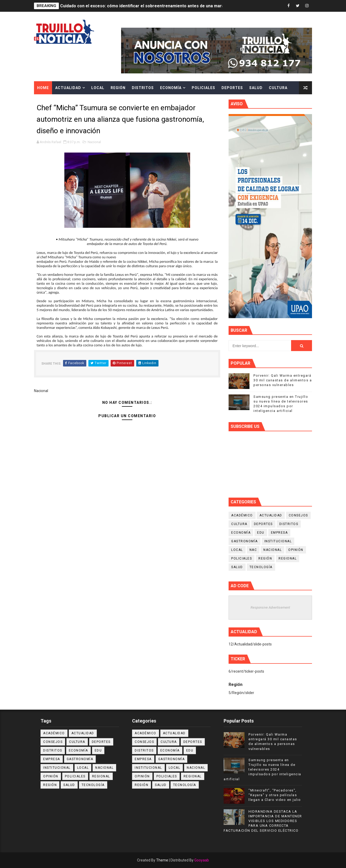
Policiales (203, 88)
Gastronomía (245, 541)
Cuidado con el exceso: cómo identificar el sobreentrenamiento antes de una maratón (145, 6)
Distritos (143, 88)
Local (98, 88)
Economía (171, 88)
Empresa (279, 533)
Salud (256, 88)
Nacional (94, 142)
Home (43, 88)
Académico (242, 515)
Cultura (278, 88)
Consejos (298, 515)
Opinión (296, 550)
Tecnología (261, 567)
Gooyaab (202, 860)
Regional (288, 558)
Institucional (278, 541)
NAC (253, 550)
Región (118, 88)
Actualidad (68, 88)
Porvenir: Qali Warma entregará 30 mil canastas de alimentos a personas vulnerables (283, 380)
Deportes (232, 88)
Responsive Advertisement (270, 607)
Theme (162, 860)
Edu (261, 533)
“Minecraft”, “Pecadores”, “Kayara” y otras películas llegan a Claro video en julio (275, 795)
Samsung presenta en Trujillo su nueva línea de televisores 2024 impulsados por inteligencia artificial (262, 770)
